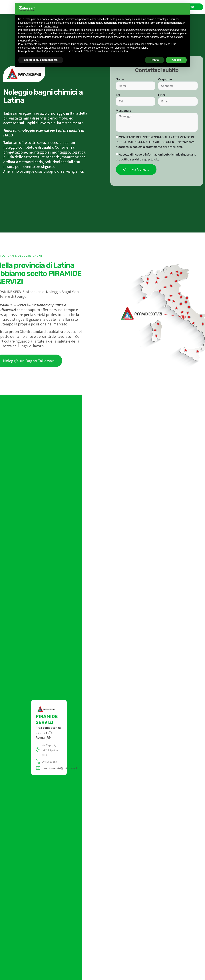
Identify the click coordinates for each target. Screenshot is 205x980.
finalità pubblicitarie (39, 37)
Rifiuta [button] (155, 60)
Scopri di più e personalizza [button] (41, 60)
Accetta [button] (176, 60)
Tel (118, 95)
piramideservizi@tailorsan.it (60, 768)
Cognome (165, 79)
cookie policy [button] (51, 26)
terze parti (75, 30)
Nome (120, 79)
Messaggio (123, 111)
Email (162, 95)
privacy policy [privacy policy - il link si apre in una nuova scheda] (124, 19)
